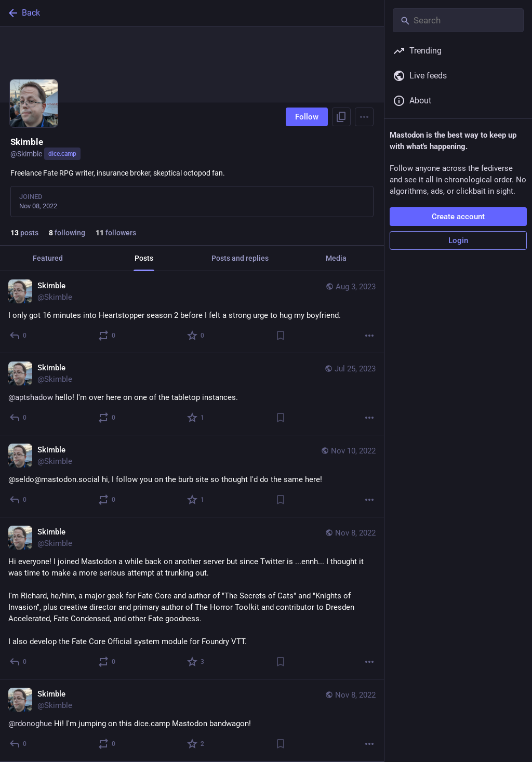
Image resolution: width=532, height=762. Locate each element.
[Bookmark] (281, 336)
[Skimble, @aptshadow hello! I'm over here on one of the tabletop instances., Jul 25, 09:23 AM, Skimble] (192, 394)
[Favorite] (196, 336)
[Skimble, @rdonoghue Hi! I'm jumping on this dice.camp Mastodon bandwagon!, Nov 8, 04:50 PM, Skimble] (192, 720)
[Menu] (364, 117)
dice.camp (62, 154)
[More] (369, 336)
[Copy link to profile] (341, 117)
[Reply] (18, 336)
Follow (307, 117)
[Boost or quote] (107, 336)
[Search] (458, 20)
